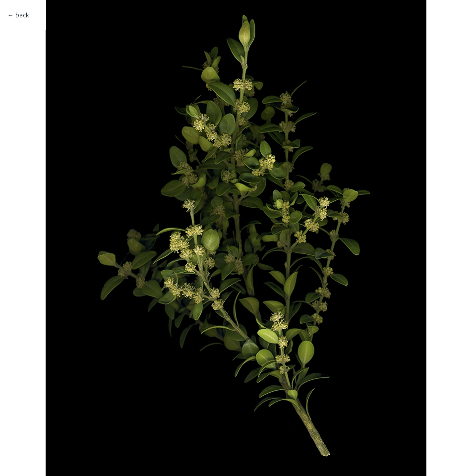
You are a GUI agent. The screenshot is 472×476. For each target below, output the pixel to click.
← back (18, 15)
